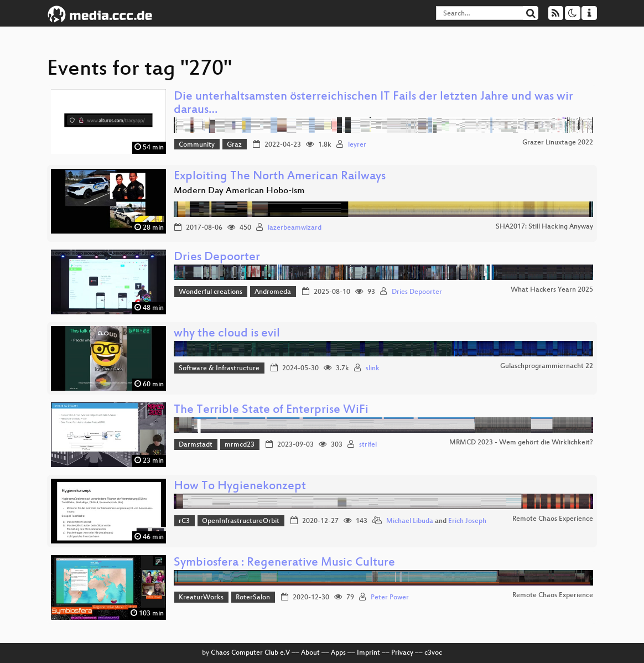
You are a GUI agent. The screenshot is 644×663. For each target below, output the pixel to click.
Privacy (402, 653)
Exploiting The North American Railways (280, 177)
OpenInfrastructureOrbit (241, 521)
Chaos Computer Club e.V (250, 653)
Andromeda (273, 292)
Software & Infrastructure (219, 369)
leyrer (357, 145)
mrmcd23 (240, 445)
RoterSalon (253, 598)
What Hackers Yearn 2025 (552, 290)
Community (197, 145)
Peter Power (390, 598)
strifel (368, 445)
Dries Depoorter (217, 258)
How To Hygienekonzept (240, 487)
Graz (234, 145)
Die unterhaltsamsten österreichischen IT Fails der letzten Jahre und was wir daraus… (373, 104)
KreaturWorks (201, 598)
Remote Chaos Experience (553, 519)
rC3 (184, 521)
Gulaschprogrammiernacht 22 (547, 366)
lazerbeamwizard (295, 228)
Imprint (368, 653)
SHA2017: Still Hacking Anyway (544, 227)
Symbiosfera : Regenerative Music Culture (284, 563)
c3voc (433, 653)
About (310, 653)
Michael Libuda (410, 521)
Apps (338, 653)
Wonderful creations (211, 292)
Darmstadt (196, 445)
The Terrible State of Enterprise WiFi (271, 410)
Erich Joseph (467, 521)
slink (373, 369)
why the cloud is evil (227, 334)
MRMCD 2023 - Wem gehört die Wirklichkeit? (521, 443)
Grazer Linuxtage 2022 (558, 143)
